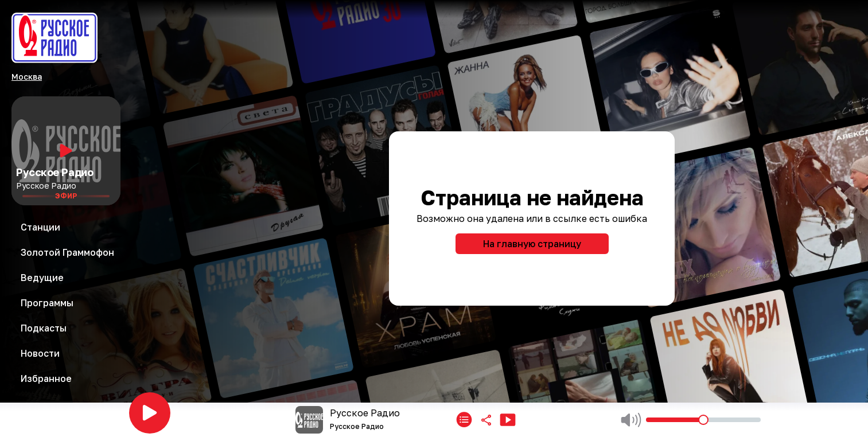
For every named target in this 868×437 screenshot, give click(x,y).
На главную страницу (532, 244)
